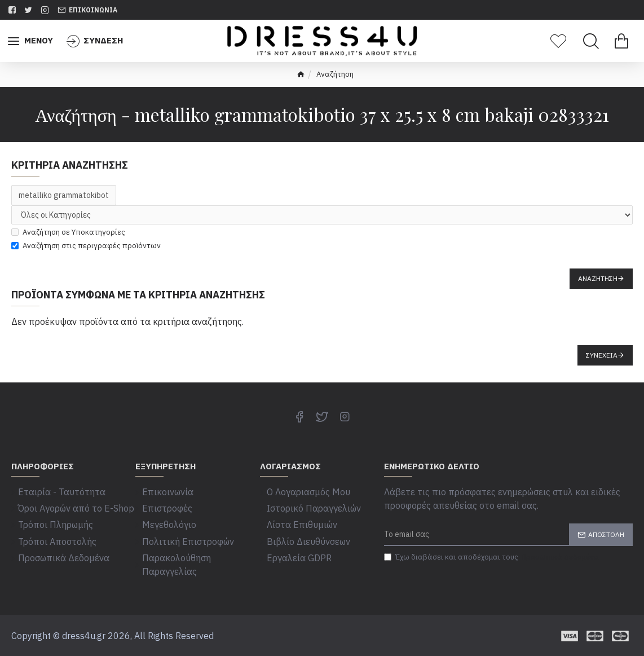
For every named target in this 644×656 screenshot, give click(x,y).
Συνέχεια (602, 355)
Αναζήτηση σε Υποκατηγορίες (68, 232)
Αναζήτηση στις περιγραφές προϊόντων (86, 246)
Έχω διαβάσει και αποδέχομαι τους (492, 557)
